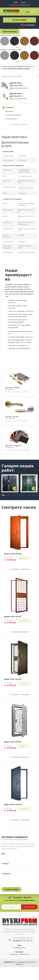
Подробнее (24, 558)
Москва (23, 2)
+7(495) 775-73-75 (22, 940)
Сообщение (6, 874)
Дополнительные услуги (15, 144)
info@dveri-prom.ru (19, 948)
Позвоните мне (29, 907)
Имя (4, 854)
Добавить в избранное (20, 124)
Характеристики (14, 137)
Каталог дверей (19, 20)
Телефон (5, 864)
